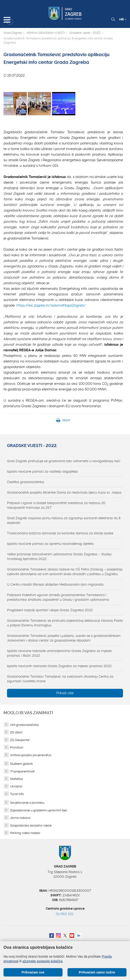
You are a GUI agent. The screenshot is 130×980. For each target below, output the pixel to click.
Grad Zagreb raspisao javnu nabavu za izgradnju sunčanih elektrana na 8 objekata (64, 520)
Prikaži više (65, 693)
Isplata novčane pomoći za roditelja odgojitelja (42, 471)
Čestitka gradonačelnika (26, 482)
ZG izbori (16, 732)
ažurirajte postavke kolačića (42, 961)
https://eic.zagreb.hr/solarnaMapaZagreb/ (51, 305)
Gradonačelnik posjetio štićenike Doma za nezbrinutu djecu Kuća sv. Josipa (64, 492)
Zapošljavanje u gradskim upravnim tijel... (39, 810)
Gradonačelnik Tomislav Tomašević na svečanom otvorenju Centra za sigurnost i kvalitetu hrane (60, 679)
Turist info (17, 794)
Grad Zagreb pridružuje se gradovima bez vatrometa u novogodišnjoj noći (64, 461)
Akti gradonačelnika (24, 725)
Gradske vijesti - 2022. (85, 33)
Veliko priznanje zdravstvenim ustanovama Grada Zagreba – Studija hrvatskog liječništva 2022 (59, 557)
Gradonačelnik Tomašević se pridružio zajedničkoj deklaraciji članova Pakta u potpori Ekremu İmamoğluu (65, 623)
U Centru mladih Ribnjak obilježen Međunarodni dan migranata (55, 584)
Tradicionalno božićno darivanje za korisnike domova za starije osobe (60, 533)
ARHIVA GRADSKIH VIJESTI (46, 33)
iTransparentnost (22, 771)
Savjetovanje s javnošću (27, 803)
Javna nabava (20, 818)
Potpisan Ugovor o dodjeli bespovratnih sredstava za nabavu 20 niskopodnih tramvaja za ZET (56, 505)
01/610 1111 (65, 914)
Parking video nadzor (25, 833)
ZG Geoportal (20, 740)
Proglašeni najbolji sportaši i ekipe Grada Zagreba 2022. (50, 610)
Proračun (17, 747)
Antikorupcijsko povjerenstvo (31, 755)
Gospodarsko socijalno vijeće (31, 825)
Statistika (16, 779)
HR (123, 19)
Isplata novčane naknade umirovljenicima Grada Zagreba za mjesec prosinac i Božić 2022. (60, 653)
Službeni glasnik (21, 764)
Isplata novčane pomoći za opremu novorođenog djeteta (50, 544)
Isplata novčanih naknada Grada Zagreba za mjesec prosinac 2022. (60, 666)
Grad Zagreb (13, 33)
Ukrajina (16, 786)
